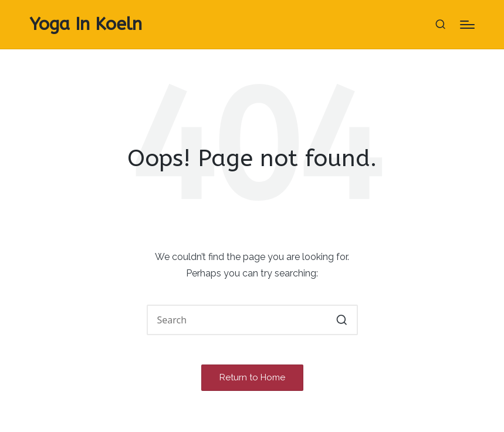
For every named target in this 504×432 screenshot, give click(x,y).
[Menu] (467, 25)
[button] (342, 320)
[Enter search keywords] (252, 320)
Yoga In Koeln (86, 24)
